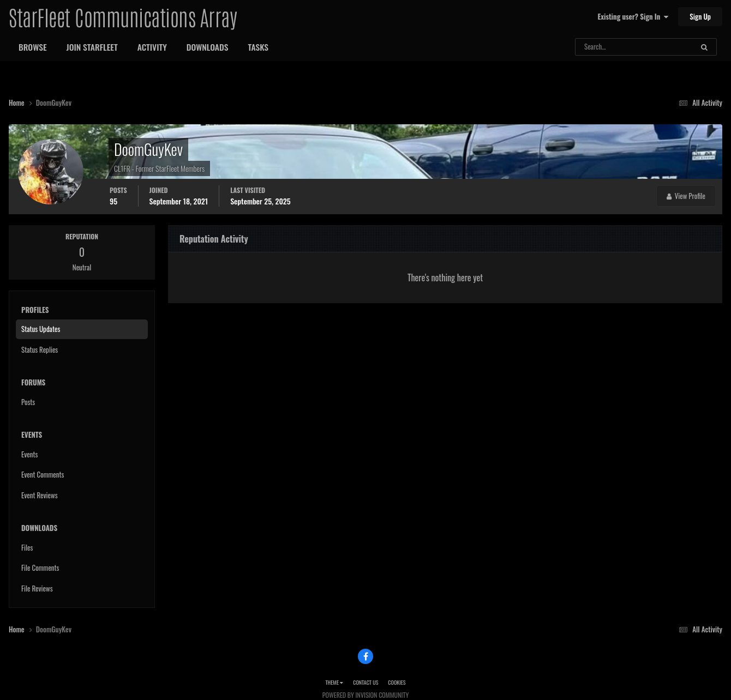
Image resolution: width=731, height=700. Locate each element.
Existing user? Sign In (633, 16)
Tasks (258, 47)
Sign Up (700, 16)
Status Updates (41, 329)
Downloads (208, 47)
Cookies (397, 682)
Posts (28, 402)
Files (27, 547)
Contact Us (366, 682)
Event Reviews (40, 495)
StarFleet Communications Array (123, 16)
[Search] (605, 47)
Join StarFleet (92, 47)
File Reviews (37, 588)
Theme (334, 682)
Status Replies (40, 349)
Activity (152, 47)
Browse (33, 47)
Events (29, 454)
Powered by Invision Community (366, 695)
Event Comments (43, 474)
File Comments (40, 568)
